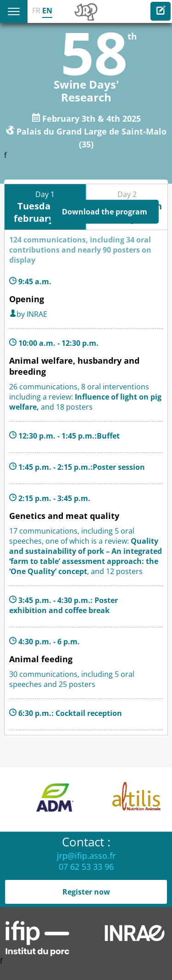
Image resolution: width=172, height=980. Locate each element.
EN (47, 11)
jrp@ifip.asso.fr (86, 856)
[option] (91, 800)
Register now (86, 892)
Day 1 (45, 207)
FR (36, 11)
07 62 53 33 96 (86, 867)
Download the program (105, 212)
